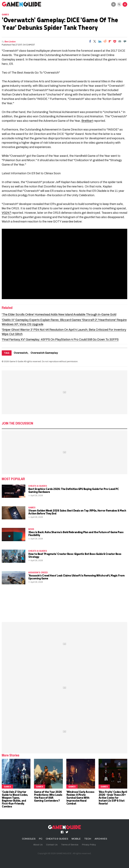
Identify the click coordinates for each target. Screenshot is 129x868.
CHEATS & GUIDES (38, 486)
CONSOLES (29, 839)
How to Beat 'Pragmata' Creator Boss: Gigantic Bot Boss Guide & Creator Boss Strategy (75, 555)
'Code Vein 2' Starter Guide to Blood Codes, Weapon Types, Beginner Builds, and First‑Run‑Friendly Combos (15, 799)
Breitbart (87, 121)
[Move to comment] (125, 41)
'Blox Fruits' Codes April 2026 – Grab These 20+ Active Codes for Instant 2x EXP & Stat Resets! (113, 798)
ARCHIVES (101, 839)
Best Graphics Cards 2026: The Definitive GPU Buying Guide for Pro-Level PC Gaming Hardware (73, 490)
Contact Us (52, 845)
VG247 (6, 213)
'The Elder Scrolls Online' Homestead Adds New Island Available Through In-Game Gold (59, 314)
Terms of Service (70, 845)
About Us (38, 845)
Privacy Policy (89, 845)
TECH (88, 839)
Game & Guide (16, 361)
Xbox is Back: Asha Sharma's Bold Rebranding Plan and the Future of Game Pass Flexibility (76, 533)
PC (41, 839)
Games (5, 14)
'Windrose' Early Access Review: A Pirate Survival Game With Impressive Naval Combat (80, 798)
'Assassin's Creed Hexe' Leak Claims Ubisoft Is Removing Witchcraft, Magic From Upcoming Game (76, 577)
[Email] (120, 41)
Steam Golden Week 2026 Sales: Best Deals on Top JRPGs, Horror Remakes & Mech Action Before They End (77, 512)
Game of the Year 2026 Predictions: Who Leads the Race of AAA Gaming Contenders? (48, 796)
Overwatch (21, 353)
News (31, 529)
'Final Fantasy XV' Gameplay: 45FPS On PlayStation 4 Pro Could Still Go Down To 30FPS (60, 339)
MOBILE (76, 839)
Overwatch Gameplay (44, 353)
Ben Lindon (10, 41)
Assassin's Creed (38, 572)
